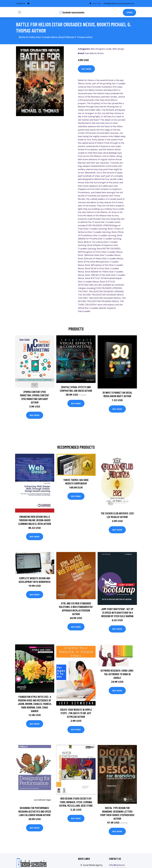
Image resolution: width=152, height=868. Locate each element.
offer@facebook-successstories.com (119, 3)
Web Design (118, 49)
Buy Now (86, 69)
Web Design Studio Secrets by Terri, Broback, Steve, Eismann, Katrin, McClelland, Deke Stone (76, 802)
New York (97, 3)
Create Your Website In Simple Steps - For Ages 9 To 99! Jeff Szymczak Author (76, 713)
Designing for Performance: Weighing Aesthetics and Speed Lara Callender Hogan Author (35, 811)
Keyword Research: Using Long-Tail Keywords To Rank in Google (117, 674)
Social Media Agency (93, 865)
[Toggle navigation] (20, 12)
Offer (129, 12)
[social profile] (28, 3)
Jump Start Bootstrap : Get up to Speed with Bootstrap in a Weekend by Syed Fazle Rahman (117, 613)
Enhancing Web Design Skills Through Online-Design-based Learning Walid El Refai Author (35, 520)
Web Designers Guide (101, 49)
